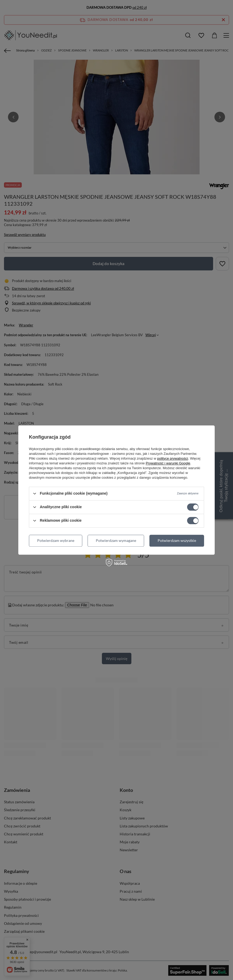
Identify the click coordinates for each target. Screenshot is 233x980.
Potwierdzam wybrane (56, 540)
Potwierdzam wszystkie (177, 540)
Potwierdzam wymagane (116, 540)
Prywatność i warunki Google (168, 463)
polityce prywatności (172, 458)
